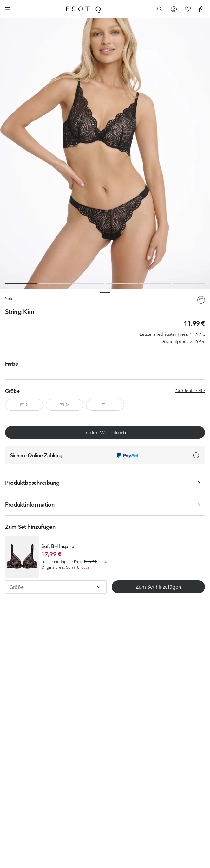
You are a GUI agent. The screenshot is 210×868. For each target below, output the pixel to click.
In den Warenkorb (105, 432)
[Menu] (8, 9)
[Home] (83, 9)
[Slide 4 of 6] (122, 283)
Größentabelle (190, 391)
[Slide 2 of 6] (55, 283)
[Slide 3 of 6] (88, 283)
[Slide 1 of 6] (21, 283)
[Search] (160, 9)
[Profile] (174, 9)
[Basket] (202, 9)
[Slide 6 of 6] (189, 283)
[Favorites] (188, 9)
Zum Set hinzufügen (158, 587)
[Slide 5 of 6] (155, 283)
